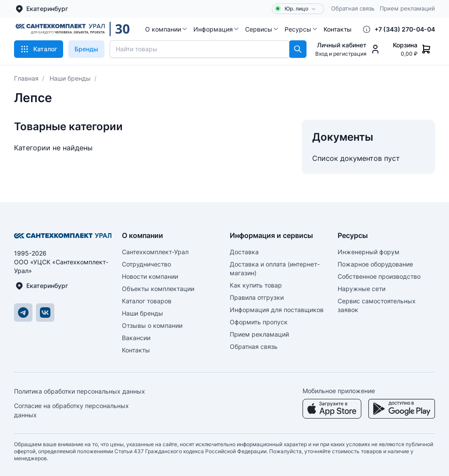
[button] (167, 29)
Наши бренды (70, 78)
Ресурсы (301, 29)
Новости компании (150, 276)
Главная (26, 78)
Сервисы (262, 29)
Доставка (244, 252)
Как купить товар (256, 285)
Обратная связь (353, 8)
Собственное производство (379, 276)
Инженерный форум (369, 252)
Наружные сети (362, 289)
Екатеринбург (41, 9)
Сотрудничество (146, 264)
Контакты (338, 29)
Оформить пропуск (259, 322)
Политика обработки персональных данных (80, 391)
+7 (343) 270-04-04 (405, 29)
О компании (167, 29)
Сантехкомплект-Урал (155, 252)
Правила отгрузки (257, 297)
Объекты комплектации (158, 289)
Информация (217, 29)
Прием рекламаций (407, 8)
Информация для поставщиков (277, 310)
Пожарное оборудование (375, 264)
